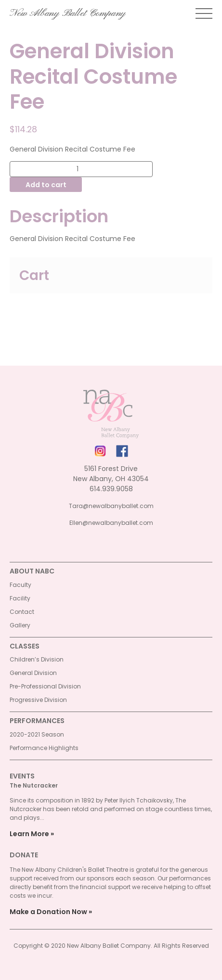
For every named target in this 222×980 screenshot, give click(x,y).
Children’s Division (37, 659)
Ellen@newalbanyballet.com (111, 523)
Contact (22, 612)
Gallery (20, 625)
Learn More (29, 834)
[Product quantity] (81, 169)
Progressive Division (38, 700)
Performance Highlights (44, 748)
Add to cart (46, 185)
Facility (20, 598)
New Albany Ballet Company (68, 13)
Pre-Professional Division (45, 686)
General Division (33, 673)
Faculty (20, 585)
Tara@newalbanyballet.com (111, 506)
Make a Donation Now (48, 912)
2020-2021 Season (37, 734)
